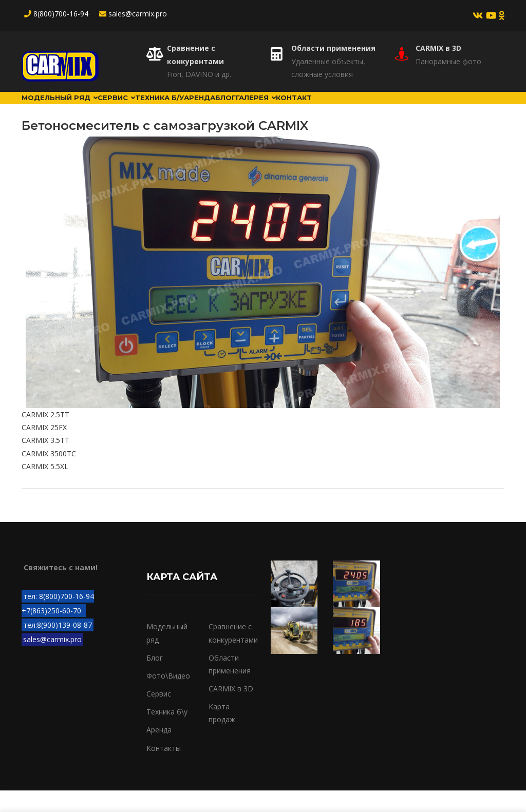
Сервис (137, 108)
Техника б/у (193, 108)
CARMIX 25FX (44, 449)
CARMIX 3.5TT (45, 462)
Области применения (333, 48)
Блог (284, 108)
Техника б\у (167, 733)
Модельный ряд (67, 108)
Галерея (326, 108)
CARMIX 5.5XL (45, 488)
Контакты (164, 769)
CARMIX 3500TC (49, 475)
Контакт (376, 108)
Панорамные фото (448, 61)
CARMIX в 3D (438, 48)
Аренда (246, 108)
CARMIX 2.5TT (45, 436)
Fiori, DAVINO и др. (199, 74)
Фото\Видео (168, 697)
